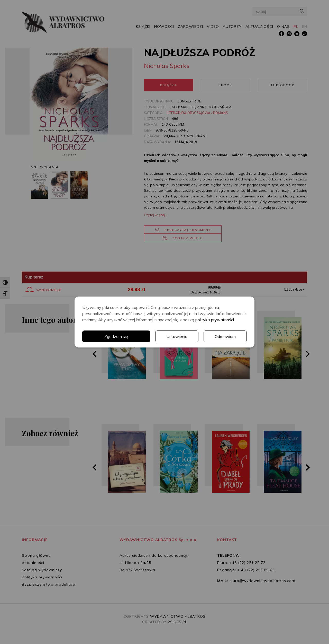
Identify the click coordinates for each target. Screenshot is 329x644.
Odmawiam (225, 336)
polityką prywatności (215, 320)
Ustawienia (177, 336)
